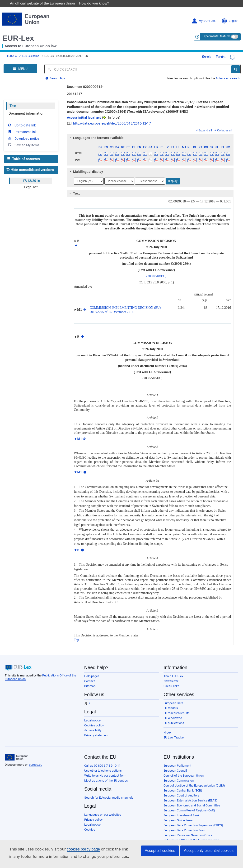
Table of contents (23, 152)
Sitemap (90, 679)
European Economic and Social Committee (192, 799)
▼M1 (78, 432)
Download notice (23, 132)
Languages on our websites (103, 808)
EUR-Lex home (31, 49)
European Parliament (177, 759)
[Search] (236, 63)
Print (221, 50)
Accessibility (93, 724)
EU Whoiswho (173, 711)
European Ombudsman (179, 814)
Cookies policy (94, 719)
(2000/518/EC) (156, 270)
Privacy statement (96, 729)
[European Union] (16, 751)
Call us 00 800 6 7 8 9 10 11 (102, 759)
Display (173, 174)
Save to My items (23, 138)
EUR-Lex (18, 31)
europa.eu (36, 758)
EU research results (177, 706)
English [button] (230, 14)
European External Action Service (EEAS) (190, 794)
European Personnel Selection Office (188, 829)
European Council (175, 764)
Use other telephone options (103, 764)
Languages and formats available (96, 131)
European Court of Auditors (181, 789)
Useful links (171, 679)
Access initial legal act (84, 111)
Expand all (204, 124)
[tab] (150, 131)
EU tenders (171, 701)
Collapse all (223, 124)
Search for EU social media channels (109, 791)
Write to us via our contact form (105, 769)
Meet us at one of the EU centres (106, 774)
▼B (77, 544)
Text (13, 99)
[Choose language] (89, 174)
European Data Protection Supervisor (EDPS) (193, 819)
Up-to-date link (22, 118)
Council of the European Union (184, 769)
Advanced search (228, 72)
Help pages (92, 669)
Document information (26, 107)
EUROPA (12, 49)
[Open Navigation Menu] (20, 62)
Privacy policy (93, 813)
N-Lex (167, 726)
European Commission (179, 774)
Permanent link (22, 125)
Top (76, 633)
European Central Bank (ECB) (183, 784)
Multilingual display (86, 165)
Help (206, 50)
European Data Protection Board (185, 824)
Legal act (31, 180)
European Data (173, 696)
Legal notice (92, 714)
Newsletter (171, 674)
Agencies (170, 839)
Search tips (55, 72)
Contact (89, 674)
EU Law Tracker (174, 731)
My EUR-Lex (203, 14)
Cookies (90, 823)
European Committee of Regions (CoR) (189, 804)
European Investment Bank (182, 809)
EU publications (174, 716)
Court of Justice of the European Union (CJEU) (194, 779)
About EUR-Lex (173, 669)
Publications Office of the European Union (191, 834)
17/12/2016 (31, 174)
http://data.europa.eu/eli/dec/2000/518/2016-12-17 (112, 117)
